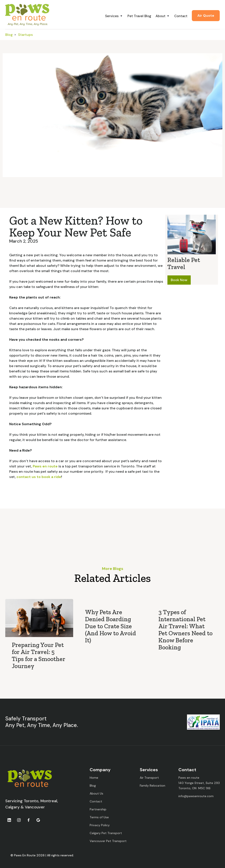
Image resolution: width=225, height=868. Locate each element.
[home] (27, 15)
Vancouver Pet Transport (108, 841)
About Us (96, 793)
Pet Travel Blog (139, 16)
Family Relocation (152, 786)
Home (94, 778)
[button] (116, 16)
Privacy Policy (100, 825)
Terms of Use (99, 817)
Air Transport (149, 778)
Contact (181, 16)
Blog (9, 35)
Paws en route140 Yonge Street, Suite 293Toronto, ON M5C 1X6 (199, 783)
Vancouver (35, 807)
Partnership (98, 809)
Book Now (179, 280)
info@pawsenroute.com (196, 796)
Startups (25, 35)
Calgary (12, 807)
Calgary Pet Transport (106, 833)
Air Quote (206, 16)
